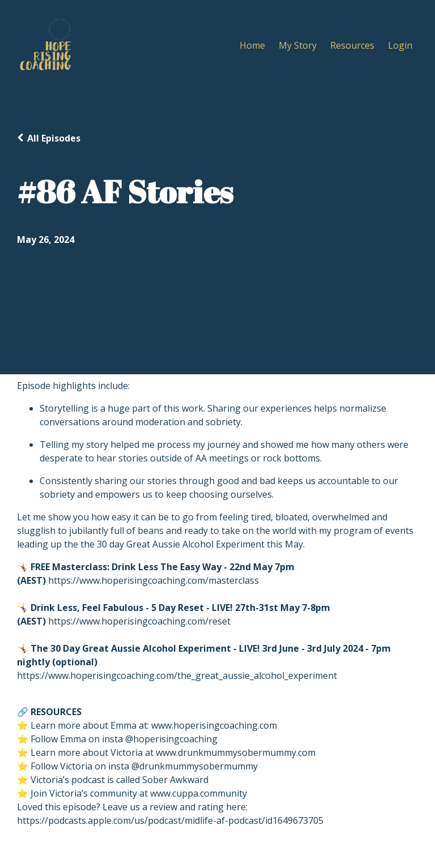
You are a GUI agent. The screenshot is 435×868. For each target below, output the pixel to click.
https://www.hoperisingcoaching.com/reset (139, 621)
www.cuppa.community (199, 793)
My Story (298, 45)
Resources (352, 45)
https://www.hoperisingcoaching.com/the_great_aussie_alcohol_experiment (177, 675)
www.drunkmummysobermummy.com (236, 752)
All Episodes (54, 138)
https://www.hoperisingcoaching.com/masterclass (153, 580)
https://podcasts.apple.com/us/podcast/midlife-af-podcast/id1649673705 (170, 820)
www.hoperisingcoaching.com (214, 725)
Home (252, 45)
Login (400, 45)
